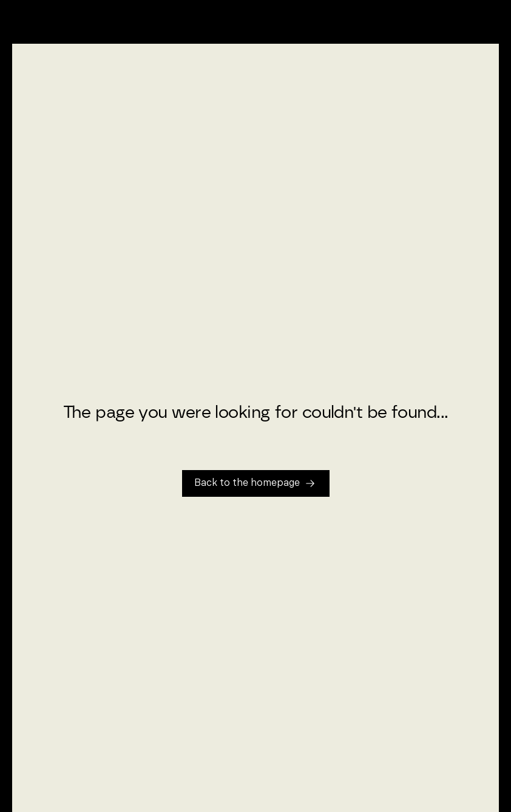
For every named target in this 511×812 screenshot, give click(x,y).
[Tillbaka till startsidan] (256, 483)
